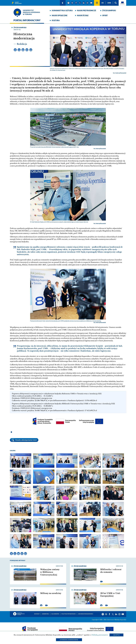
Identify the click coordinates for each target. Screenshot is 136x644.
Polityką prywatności (100, 635)
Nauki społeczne (60, 15)
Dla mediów (55, 614)
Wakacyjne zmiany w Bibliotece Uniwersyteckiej (50, 572)
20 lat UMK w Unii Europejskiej (110, 595)
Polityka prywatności (69, 614)
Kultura (56, 20)
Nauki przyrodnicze (87, 10)
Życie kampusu (109, 10)
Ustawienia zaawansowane (69, 640)
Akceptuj (116, 635)
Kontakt (37, 614)
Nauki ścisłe (83, 15)
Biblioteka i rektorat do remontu (111, 571)
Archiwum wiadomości (86, 614)
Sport (105, 15)
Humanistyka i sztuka (62, 10)
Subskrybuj (46, 614)
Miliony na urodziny (51, 593)
